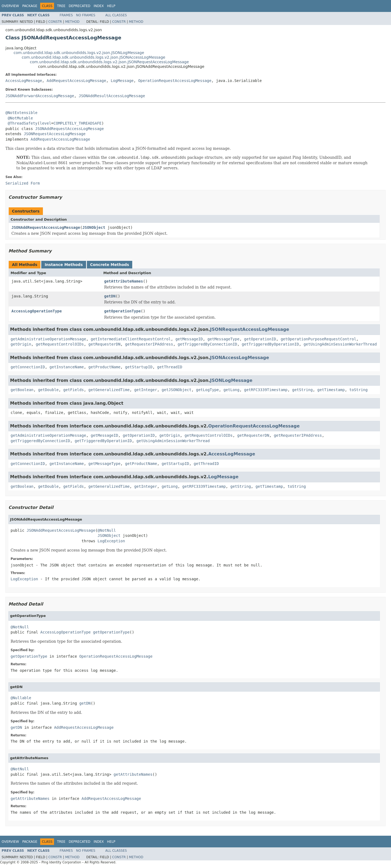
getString (302, 390)
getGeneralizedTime (109, 390)
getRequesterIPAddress (149, 344)
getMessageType (223, 339)
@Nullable (21, 698)
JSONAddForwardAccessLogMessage (40, 96)
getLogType (207, 390)
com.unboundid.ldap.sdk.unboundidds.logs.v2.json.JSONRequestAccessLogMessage (109, 62)
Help (111, 6)
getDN (110, 296)
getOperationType (123, 311)
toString (359, 390)
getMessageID (189, 339)
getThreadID (170, 367)
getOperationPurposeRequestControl (319, 339)
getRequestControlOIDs (60, 344)
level (45, 123)
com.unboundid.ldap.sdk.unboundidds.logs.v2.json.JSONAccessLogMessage (94, 57)
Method (72, 22)
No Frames (86, 15)
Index (99, 6)
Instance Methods (64, 265)
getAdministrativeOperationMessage (48, 339)
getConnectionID (28, 367)
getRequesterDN (105, 344)
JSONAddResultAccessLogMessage (112, 96)
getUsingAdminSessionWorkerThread (340, 344)
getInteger (146, 390)
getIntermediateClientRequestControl (131, 339)
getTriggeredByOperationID (270, 344)
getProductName (105, 367)
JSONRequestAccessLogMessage (55, 134)
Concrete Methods (110, 265)
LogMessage (122, 81)
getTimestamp (331, 390)
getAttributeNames (124, 281)
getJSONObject (176, 390)
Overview (10, 6)
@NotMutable (20, 118)
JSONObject (94, 227)
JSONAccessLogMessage (240, 358)
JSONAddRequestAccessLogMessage (70, 129)
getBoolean (22, 390)
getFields (74, 390)
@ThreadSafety (23, 123)
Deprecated (80, 6)
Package (30, 6)
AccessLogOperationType (37, 311)
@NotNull (107, 530)
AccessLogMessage (24, 81)
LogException (111, 541)
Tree (61, 6)
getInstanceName (67, 367)
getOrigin (21, 344)
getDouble (48, 390)
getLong (231, 390)
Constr (55, 22)
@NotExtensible (21, 113)
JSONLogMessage (231, 380)
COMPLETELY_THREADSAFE (78, 123)
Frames (66, 15)
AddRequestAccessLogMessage (76, 81)
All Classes (116, 15)
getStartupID (139, 367)
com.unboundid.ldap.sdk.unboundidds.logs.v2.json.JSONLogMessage (79, 53)
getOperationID (260, 339)
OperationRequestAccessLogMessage (175, 81)
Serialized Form (23, 183)
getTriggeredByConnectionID (207, 344)
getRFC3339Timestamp (266, 390)
